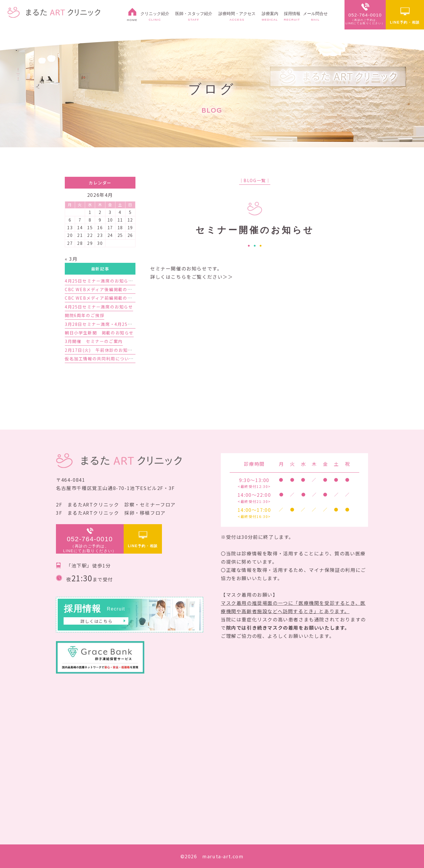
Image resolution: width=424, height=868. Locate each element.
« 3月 (71, 259)
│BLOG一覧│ (255, 180)
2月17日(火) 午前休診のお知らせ (101, 350)
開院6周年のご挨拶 (85, 315)
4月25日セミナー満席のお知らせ (99, 307)
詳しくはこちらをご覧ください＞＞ (192, 277)
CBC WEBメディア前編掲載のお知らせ (105, 298)
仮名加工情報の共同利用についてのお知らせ (111, 359)
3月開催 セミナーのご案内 (94, 341)
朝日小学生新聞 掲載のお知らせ (99, 333)
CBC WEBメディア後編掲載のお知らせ (105, 289)
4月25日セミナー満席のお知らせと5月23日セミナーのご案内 (128, 281)
